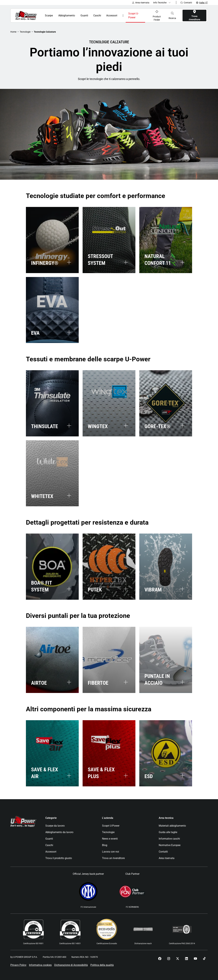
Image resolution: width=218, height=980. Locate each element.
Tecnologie (25, 32)
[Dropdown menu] (163, 3)
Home (13, 32)
